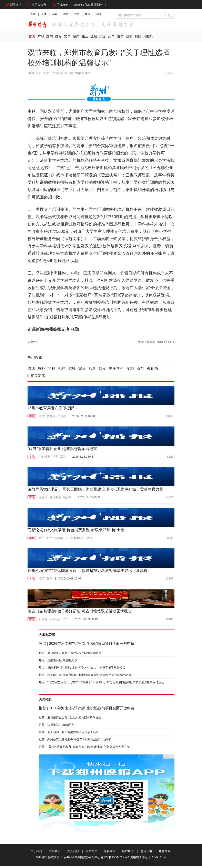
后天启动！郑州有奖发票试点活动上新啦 (69, 734)
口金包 (43, 621)
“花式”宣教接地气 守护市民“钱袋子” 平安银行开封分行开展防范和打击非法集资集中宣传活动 (101, 684)
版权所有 (128, 853)
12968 (169, 580)
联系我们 (55, 853)
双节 (140, 370)
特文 (50, 540)
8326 (170, 458)
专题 (33, 15)
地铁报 (145, 38)
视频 (56, 15)
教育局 (152, 370)
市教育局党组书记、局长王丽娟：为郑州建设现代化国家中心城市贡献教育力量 (99, 491)
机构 (62, 370)
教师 (72, 370)
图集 (68, 15)
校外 (41, 370)
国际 (58, 38)
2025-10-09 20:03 (70, 580)
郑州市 (62, 418)
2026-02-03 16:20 (84, 418)
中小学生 (116, 370)
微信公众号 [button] (37, 5)
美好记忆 (55, 621)
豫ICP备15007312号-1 (115, 859)
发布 (118, 38)
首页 (32, 38)
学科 (52, 370)
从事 (92, 370)
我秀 (90, 15)
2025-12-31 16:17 (84, 458)
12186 (169, 621)
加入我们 (73, 853)
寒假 (42, 418)
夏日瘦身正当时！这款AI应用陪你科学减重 (70, 655)
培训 (31, 370)
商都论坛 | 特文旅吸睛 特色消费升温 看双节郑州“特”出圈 (79, 531)
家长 (82, 370)
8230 (170, 540)
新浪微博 (14, 5)
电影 (100, 38)
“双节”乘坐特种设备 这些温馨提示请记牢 (64, 450)
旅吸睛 (59, 540)
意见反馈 (146, 853)
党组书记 (55, 499)
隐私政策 (110, 853)
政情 (126, 38)
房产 (109, 38)
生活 (83, 38)
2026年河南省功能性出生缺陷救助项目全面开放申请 (87, 645)
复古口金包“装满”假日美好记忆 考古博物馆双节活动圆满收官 (83, 613)
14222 (169, 499)
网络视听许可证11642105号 (148, 859)
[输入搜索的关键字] (141, 16)
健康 (75, 38)
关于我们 (36, 853)
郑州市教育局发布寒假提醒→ (54, 410)
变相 (130, 370)
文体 (66, 38)
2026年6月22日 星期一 (90, 5)
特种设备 (45, 458)
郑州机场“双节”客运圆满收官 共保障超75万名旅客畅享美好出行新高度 (91, 572)
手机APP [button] (61, 5)
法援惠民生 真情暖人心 (58, 662)
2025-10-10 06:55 (81, 540)
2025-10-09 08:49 (86, 621)
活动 (79, 15)
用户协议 (91, 853)
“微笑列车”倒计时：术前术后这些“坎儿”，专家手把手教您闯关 (82, 669)
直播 (45, 15)
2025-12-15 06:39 (89, 499)
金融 (92, 38)
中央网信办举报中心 (87, 859)
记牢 (55, 458)
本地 (40, 38)
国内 (49, 38)
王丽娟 (43, 499)
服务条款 (165, 853)
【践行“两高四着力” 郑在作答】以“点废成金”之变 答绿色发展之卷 (84, 748)
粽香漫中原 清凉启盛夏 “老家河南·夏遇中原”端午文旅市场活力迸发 (85, 677)
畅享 (50, 580)
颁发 (102, 370)
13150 (169, 418)
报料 (102, 15)
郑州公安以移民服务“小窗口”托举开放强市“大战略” (75, 741)
